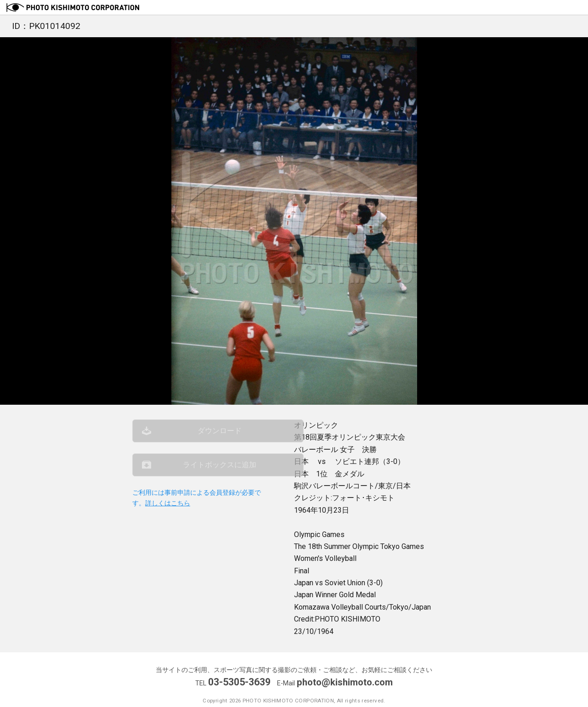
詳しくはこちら (168, 512)
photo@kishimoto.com (345, 682)
